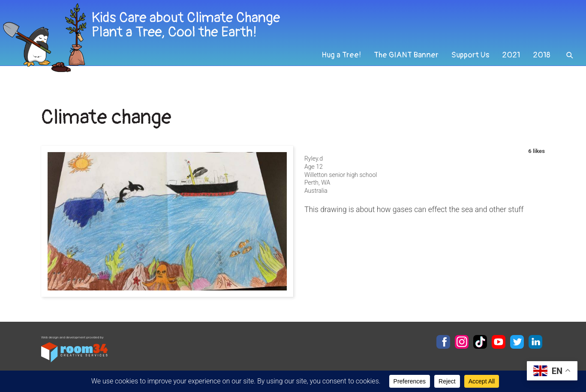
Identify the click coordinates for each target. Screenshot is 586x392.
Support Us (467, 66)
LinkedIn (535, 342)
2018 (541, 66)
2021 (509, 66)
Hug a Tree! (334, 66)
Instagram (462, 342)
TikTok (480, 342)
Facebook (443, 342)
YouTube (499, 342)
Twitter (517, 342)
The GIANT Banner (401, 66)
